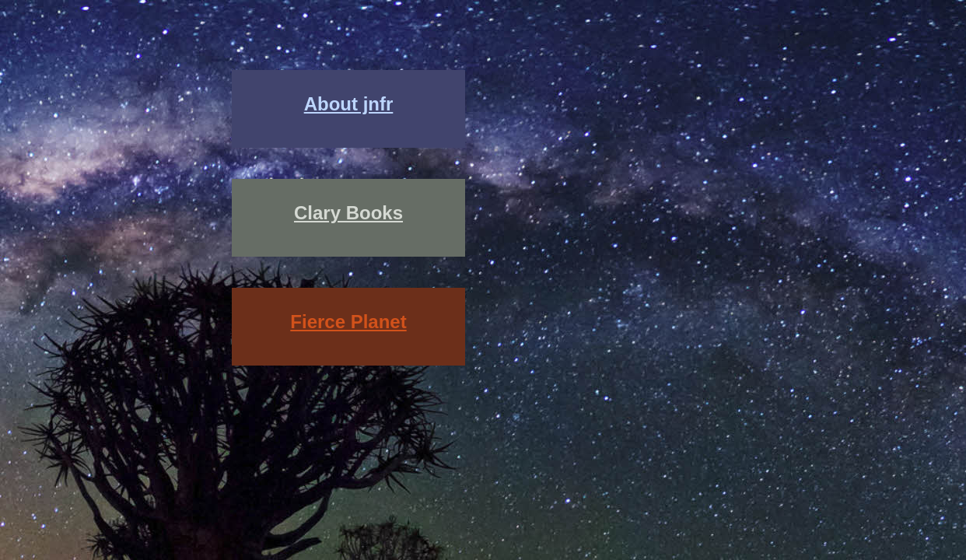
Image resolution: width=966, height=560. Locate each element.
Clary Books (348, 213)
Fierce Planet (348, 322)
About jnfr (349, 104)
